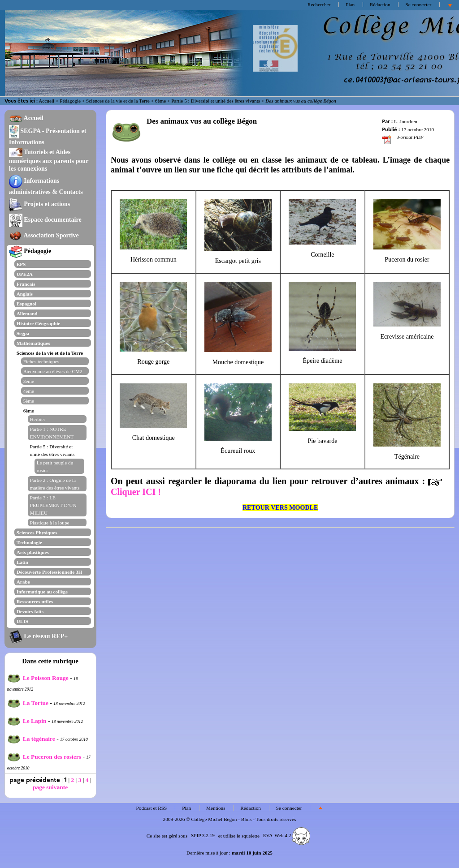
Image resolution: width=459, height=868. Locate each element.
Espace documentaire (45, 219)
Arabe (23, 582)
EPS (21, 264)
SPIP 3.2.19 (203, 835)
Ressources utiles (35, 602)
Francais (26, 284)
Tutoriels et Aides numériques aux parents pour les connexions (49, 160)
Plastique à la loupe (50, 523)
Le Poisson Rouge (38, 678)
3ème (29, 381)
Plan (350, 4)
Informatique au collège (42, 592)
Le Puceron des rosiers (44, 757)
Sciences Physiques (37, 533)
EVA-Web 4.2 (287, 835)
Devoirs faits (30, 611)
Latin (22, 562)
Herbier (38, 419)
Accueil (46, 101)
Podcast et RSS (152, 808)
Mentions (216, 808)
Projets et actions (39, 204)
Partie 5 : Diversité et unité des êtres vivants (216, 101)
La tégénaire (31, 739)
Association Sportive (44, 235)
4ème (29, 391)
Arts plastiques (33, 552)
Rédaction (380, 4)
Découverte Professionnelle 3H (50, 572)
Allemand (27, 314)
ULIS (22, 621)
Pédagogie (70, 101)
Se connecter (418, 4)
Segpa (23, 333)
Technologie (29, 542)
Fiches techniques (41, 361)
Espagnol (26, 304)
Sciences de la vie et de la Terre (118, 101)
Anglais (25, 294)
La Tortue (28, 703)
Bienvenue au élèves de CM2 (53, 371)
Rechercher (319, 4)
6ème (160, 101)
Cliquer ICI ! (136, 492)
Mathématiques (33, 343)
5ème (29, 401)
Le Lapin (27, 721)
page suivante (50, 787)
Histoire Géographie (39, 323)
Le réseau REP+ (38, 636)
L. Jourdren (406, 121)
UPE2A (25, 274)
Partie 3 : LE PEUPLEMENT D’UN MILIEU (53, 505)
